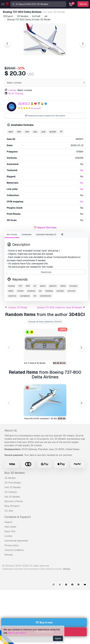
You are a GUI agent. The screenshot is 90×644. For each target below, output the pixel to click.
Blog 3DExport (12, 506)
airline (20, 291)
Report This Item (47, 228)
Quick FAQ (10, 531)
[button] (81, 348)
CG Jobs (9, 511)
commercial (45, 296)
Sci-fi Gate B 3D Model (35, 363)
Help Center (10, 527)
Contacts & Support (18, 517)
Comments (27, 234)
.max (11, 132)
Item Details (12, 234)
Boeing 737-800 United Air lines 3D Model (60, 307)
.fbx (19, 132)
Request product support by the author (45, 116)
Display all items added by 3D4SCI (45, 322)
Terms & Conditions (14, 550)
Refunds (9, 555)
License (8, 536)
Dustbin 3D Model (18, 307)
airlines (60, 291)
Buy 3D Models (15, 473)
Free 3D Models (13, 487)
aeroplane (25, 296)
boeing (11, 286)
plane (43, 286)
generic (53, 286)
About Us (11, 430)
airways (73, 286)
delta (11, 291)
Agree (58, 638)
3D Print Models (13, 483)
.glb (43, 132)
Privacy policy (12, 545)
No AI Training (16, 93)
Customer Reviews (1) (46, 234)
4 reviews (36, 108)
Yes (82, 170)
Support (8, 522)
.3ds (27, 132)
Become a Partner (14, 501)
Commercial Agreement (16, 541)
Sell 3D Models (12, 497)
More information (17, 633)
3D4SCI (24, 104)
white (63, 286)
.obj (35, 132)
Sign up (83, 4)
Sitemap (67, 569)
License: (13, 90)
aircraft (71, 291)
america (12, 296)
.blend (53, 132)
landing (49, 291)
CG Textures (11, 492)
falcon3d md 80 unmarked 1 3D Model (42, 418)
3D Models (10, 478)
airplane (31, 291)
